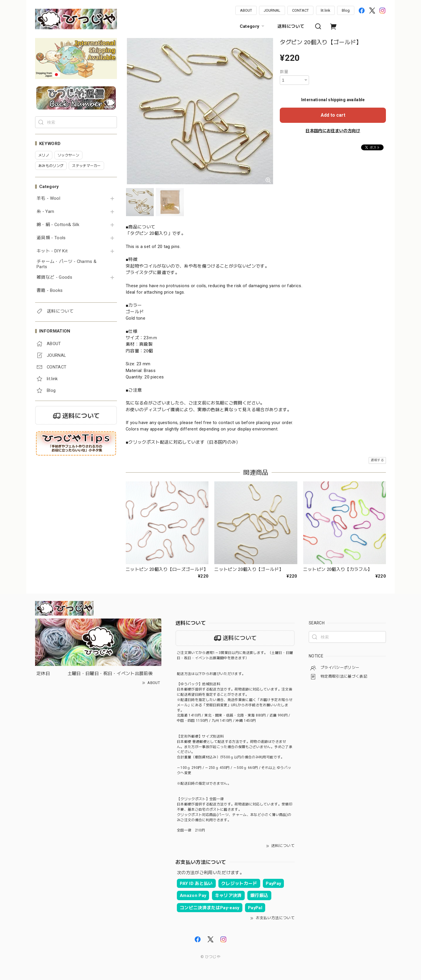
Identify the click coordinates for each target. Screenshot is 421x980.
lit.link (325, 10)
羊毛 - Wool (48, 198)
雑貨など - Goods (54, 277)
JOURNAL (272, 10)
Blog (346, 10)
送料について (291, 26)
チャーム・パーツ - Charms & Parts (67, 264)
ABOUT (246, 10)
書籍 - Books (50, 291)
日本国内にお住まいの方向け (333, 131)
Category (253, 26)
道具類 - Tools (51, 238)
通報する (377, 460)
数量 (284, 72)
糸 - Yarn (45, 212)
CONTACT (300, 10)
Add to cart (333, 115)
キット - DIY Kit (52, 251)
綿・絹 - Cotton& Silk (58, 225)
